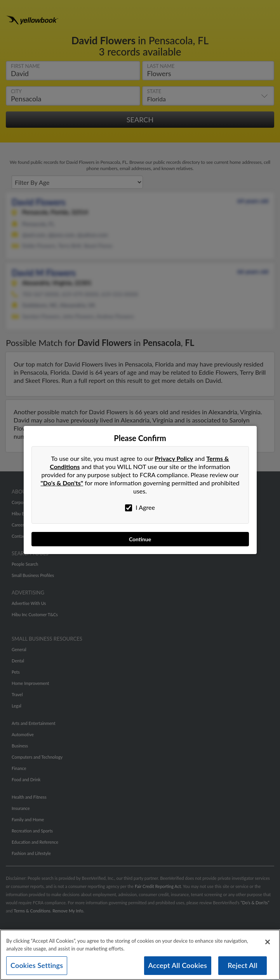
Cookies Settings (37, 966)
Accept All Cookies (178, 966)
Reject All (242, 966)
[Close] (268, 943)
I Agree (140, 507)
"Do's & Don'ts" (62, 483)
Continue (140, 539)
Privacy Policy (174, 458)
